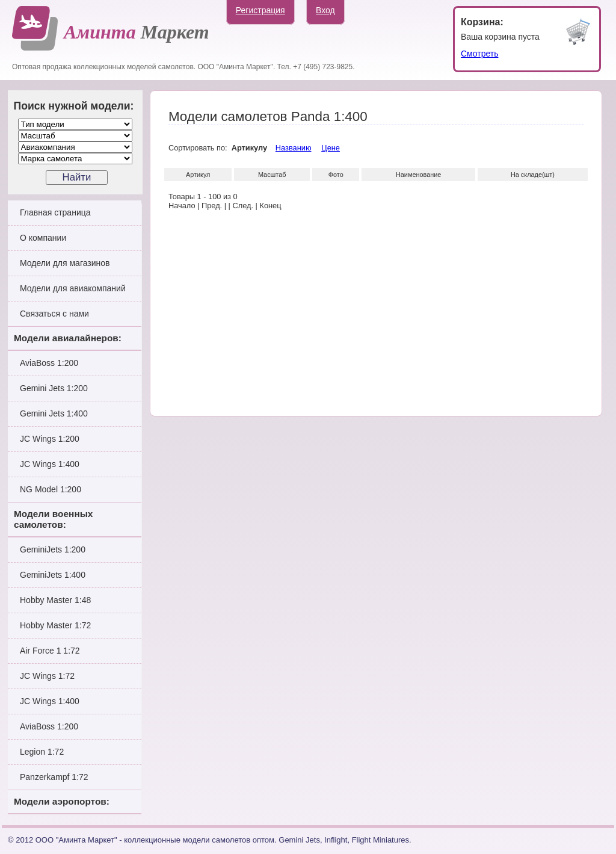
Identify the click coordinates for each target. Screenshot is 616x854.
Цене (331, 148)
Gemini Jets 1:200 (54, 388)
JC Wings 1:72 (47, 676)
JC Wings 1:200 (50, 439)
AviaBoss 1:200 (49, 363)
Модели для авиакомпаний (73, 288)
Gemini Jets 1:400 (54, 413)
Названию (294, 148)
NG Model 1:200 (51, 489)
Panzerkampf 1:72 (54, 777)
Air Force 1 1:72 (50, 651)
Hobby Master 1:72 (55, 625)
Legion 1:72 (42, 752)
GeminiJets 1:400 (53, 575)
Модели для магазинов (65, 263)
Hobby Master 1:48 (55, 600)
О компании (43, 238)
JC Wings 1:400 (50, 464)
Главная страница (55, 212)
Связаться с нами (54, 314)
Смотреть (479, 54)
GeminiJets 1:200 (53, 549)
